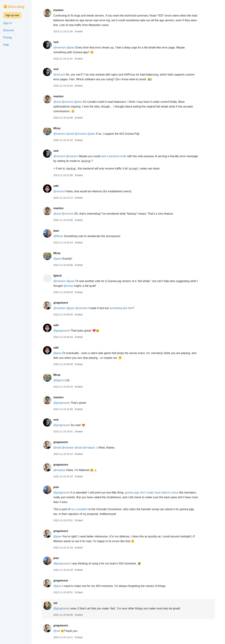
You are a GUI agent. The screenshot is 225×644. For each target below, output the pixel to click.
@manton (59, 48)
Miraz (57, 128)
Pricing (7, 37)
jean (56, 231)
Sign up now (12, 15)
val (55, 603)
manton (58, 10)
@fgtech (59, 380)
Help (6, 45)
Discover (9, 30)
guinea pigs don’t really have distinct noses (152, 493)
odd (56, 186)
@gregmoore (62, 331)
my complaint (79, 509)
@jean (71, 48)
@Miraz (58, 236)
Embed (79, 31)
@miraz (68, 286)
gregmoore (61, 303)
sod (56, 42)
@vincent (59, 75)
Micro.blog (16, 7)
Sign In (8, 23)
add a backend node (114, 156)
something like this (121, 308)
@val (57, 631)
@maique (89, 448)
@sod (57, 102)
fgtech (57, 276)
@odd (57, 448)
